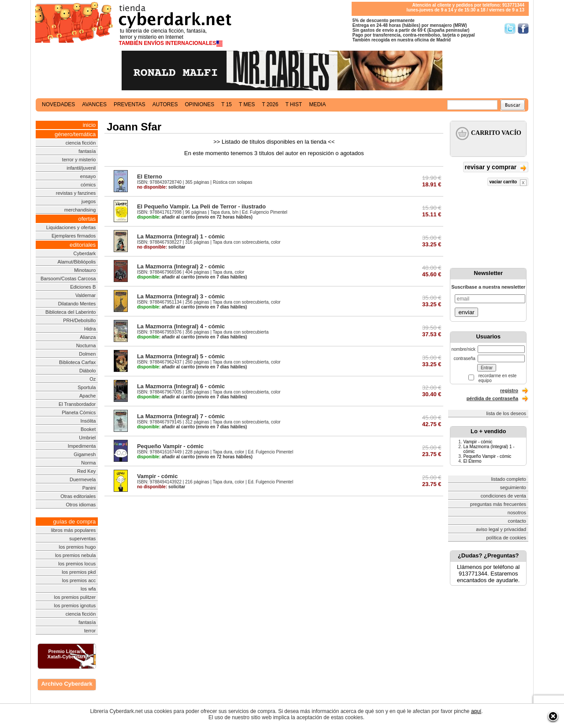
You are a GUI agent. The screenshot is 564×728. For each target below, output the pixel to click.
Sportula (87, 387)
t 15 (226, 104)
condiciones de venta (503, 496)
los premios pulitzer (75, 597)
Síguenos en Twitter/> (510, 28)
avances (94, 104)
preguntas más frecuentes (498, 504)
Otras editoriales (78, 496)
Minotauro (85, 270)
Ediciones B (83, 287)
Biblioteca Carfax (77, 362)
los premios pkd (79, 572)
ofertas (87, 219)
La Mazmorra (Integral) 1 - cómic (181, 236)
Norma (88, 463)
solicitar (161, 187)
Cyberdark (85, 253)
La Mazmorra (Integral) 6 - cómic (181, 386)
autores (165, 104)
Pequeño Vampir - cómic (170, 446)
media (317, 104)
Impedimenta (82, 446)
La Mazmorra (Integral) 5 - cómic (181, 356)
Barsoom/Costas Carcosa (68, 279)
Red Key (86, 471)
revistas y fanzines (76, 193)
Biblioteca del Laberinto (70, 312)
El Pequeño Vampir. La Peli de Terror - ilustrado (201, 206)
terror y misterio (79, 160)
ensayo (88, 176)
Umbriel (87, 438)
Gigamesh (85, 454)
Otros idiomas (81, 505)
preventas (130, 104)
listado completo (509, 479)
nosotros (517, 513)
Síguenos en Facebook (523, 28)
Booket (88, 429)
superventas (82, 539)
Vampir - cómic (157, 476)
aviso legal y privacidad (501, 529)
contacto (517, 521)
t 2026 (270, 104)
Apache (87, 396)
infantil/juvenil (81, 168)
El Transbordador (77, 404)
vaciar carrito (508, 183)
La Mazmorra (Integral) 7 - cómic (181, 416)
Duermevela (83, 479)
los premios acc (79, 580)
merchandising (80, 210)
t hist (294, 104)
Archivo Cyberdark (67, 684)
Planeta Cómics (79, 412)
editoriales (83, 245)
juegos (89, 201)
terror (90, 631)
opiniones (200, 104)
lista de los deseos (506, 413)
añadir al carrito (166, 217)
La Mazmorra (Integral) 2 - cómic (181, 266)
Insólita (88, 421)
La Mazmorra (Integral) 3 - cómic (181, 296)
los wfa (88, 589)
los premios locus (77, 564)
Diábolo (87, 371)
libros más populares (74, 530)
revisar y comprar (496, 168)
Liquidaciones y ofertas (71, 227)
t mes (247, 104)
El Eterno (150, 176)
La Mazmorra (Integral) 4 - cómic (181, 326)
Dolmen (87, 354)
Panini (89, 488)
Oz (93, 379)
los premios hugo (77, 547)
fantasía (87, 151)
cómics (88, 185)
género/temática (75, 134)
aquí (476, 711)
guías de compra (74, 522)
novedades (58, 104)
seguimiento (513, 487)
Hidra (90, 329)
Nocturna (86, 345)
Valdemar (85, 295)
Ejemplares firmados (74, 236)
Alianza (88, 337)
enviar (466, 312)
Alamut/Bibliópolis (76, 262)
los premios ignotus (75, 605)
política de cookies (506, 538)
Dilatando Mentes (77, 304)
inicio (89, 125)
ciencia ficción (81, 143)
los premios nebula (75, 555)
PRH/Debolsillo (79, 320)
